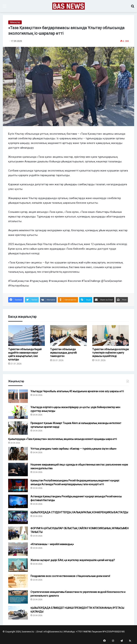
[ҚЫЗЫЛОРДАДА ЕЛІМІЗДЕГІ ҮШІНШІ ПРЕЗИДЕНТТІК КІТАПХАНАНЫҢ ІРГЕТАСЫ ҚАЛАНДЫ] (18, 613)
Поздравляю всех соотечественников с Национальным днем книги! (70, 576)
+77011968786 (83, 632)
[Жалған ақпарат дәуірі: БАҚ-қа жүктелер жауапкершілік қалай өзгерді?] (18, 565)
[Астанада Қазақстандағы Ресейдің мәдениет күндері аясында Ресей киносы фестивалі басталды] (18, 501)
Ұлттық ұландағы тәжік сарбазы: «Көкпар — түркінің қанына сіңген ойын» (74, 449)
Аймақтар (15, 22)
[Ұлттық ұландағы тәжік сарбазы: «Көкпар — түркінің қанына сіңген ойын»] (18, 454)
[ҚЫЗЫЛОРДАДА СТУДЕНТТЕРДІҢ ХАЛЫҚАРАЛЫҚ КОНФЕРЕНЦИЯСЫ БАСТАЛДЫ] (18, 517)
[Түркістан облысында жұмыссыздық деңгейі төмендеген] (68, 336)
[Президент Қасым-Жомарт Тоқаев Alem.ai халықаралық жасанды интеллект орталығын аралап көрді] (18, 428)
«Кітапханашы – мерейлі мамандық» (52, 544)
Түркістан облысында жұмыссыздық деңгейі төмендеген (63, 353)
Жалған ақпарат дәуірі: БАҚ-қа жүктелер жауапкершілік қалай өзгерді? (73, 560)
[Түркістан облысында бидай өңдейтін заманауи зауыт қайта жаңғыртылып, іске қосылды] (26, 336)
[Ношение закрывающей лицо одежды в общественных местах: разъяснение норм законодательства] (18, 470)
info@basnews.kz (53, 632)
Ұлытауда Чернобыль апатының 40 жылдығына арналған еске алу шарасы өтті (77, 391)
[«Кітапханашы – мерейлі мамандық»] (18, 549)
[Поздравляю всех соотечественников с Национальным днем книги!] (18, 581)
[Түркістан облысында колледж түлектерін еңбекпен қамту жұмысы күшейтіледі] (111, 336)
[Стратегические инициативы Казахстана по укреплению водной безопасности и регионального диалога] (18, 597)
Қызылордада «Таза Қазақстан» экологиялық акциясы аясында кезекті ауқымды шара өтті (63, 439)
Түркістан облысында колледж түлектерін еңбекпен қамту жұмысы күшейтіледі (111, 353)
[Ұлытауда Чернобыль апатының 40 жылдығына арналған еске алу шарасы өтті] (18, 396)
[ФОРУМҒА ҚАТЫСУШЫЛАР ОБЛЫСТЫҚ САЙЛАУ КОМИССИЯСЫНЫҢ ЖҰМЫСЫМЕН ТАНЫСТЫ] (18, 533)
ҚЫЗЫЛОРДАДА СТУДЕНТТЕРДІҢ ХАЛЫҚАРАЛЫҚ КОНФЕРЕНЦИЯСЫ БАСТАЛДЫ (79, 512)
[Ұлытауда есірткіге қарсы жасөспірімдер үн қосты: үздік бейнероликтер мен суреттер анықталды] (18, 412)
